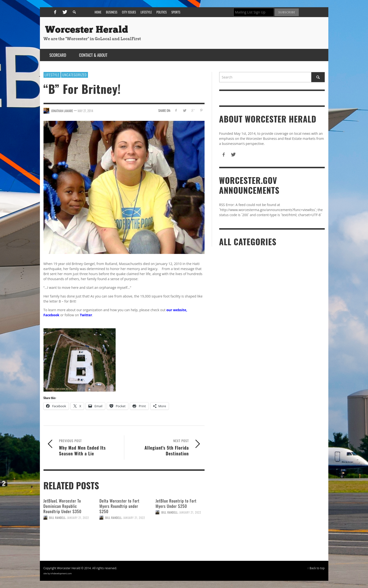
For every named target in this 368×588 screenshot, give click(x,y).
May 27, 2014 (85, 110)
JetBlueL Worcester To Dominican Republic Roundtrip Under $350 (62, 506)
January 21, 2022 (78, 518)
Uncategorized (75, 75)
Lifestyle (52, 75)
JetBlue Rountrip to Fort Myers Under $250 (176, 503)
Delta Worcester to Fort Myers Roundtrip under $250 (119, 506)
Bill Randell (57, 518)
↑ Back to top (316, 568)
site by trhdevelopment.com (58, 573)
